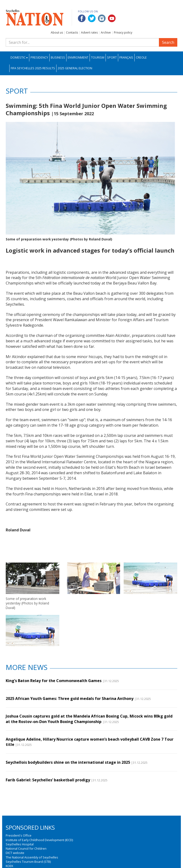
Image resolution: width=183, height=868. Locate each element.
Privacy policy (123, 32)
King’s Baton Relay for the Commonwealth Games (54, 681)
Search (168, 42)
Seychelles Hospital (20, 844)
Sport (112, 57)
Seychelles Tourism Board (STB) (28, 862)
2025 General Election (75, 68)
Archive (106, 32)
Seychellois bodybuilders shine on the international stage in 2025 (68, 762)
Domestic (19, 57)
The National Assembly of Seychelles (32, 857)
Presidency (39, 57)
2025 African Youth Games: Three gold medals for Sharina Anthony (70, 698)
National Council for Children (26, 848)
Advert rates (89, 32)
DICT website (15, 853)
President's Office (19, 835)
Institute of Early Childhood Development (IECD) (39, 840)
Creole (141, 57)
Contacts (72, 32)
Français (126, 57)
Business (58, 57)
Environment (78, 57)
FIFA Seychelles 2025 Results (33, 68)
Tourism (98, 57)
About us (57, 32)
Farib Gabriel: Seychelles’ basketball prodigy (48, 780)
